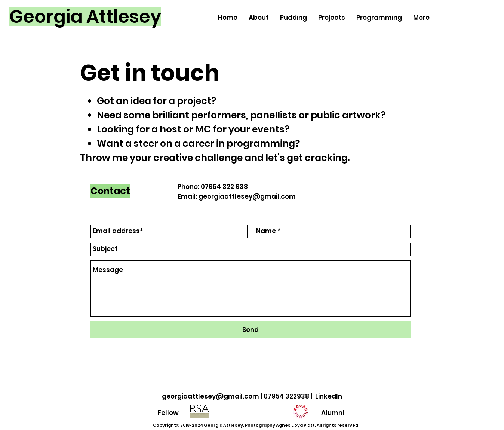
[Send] (251, 330)
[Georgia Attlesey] (85, 17)
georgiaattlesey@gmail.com (247, 196)
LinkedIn (329, 396)
